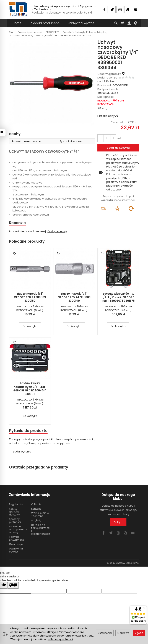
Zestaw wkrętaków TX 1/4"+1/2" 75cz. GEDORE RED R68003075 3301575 (118, 297)
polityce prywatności (60, 639)
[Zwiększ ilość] (100, 138)
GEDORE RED (120, 85)
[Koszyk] (123, 23)
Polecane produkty (27, 241)
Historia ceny (108, 116)
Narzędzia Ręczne (81, 23)
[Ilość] (107, 138)
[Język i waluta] (136, 23)
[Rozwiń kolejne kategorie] (104, 23)
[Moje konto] (129, 23)
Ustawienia (105, 633)
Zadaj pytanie (22, 451)
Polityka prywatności (17, 538)
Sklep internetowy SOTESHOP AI (123, 563)
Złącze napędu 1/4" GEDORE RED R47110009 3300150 (30, 297)
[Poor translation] (13, 585)
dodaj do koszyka (118, 148)
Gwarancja (16, 544)
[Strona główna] (19, 9)
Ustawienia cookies (16, 550)
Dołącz (118, 522)
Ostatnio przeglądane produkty (39, 467)
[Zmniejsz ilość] (113, 138)
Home (17, 23)
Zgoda (139, 633)
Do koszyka (30, 326)
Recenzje (17, 223)
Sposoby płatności (15, 521)
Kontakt (36, 509)
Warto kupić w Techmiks (40, 515)
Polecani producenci (45, 23)
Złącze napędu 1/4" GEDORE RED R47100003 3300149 (74, 297)
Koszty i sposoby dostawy (15, 512)
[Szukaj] (116, 23)
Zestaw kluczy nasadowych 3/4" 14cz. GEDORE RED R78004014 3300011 (30, 389)
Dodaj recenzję (57, 231)
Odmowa (123, 633)
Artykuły (36, 520)
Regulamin (16, 504)
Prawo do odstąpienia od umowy (19, 530)
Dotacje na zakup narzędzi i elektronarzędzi (41, 529)
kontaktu (107, 200)
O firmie (36, 504)
